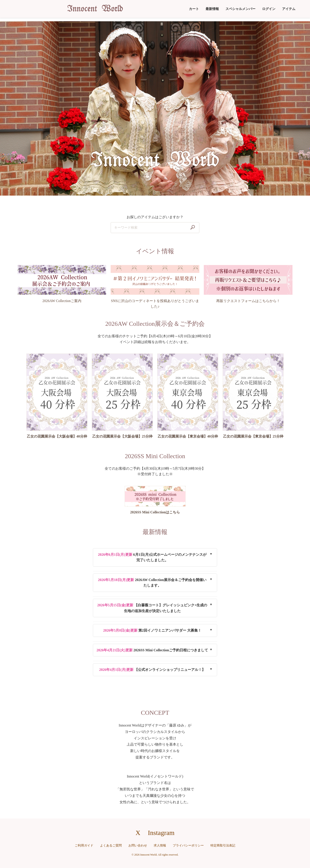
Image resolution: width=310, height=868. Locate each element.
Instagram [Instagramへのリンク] (161, 833)
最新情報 (212, 9)
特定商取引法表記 (223, 845)
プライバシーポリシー (188, 845)
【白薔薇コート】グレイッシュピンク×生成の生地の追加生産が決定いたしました (152, 608)
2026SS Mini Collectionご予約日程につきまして (152, 650)
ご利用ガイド (84, 845)
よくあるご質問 (111, 845)
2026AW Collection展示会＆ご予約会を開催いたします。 (152, 583)
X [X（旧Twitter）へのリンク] (138, 833)
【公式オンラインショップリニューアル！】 (152, 670)
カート (194, 9)
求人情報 (160, 845)
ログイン (269, 9)
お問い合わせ (138, 845)
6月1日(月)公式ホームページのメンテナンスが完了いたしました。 (152, 557)
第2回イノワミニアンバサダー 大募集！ (152, 630)
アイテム (289, 9)
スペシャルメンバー (240, 9)
